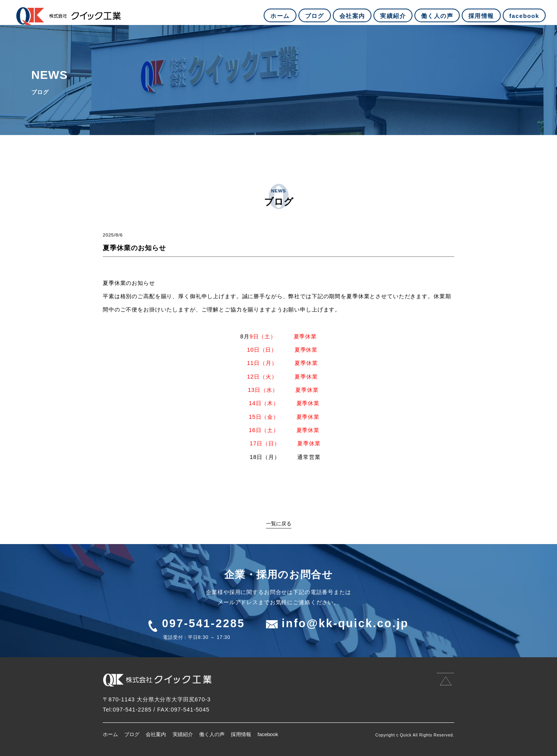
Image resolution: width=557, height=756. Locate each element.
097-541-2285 (204, 623)
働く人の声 (212, 734)
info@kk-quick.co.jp (345, 623)
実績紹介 (183, 734)
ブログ (132, 734)
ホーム (110, 734)
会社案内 (156, 734)
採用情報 (241, 734)
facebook (268, 734)
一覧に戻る (279, 524)
